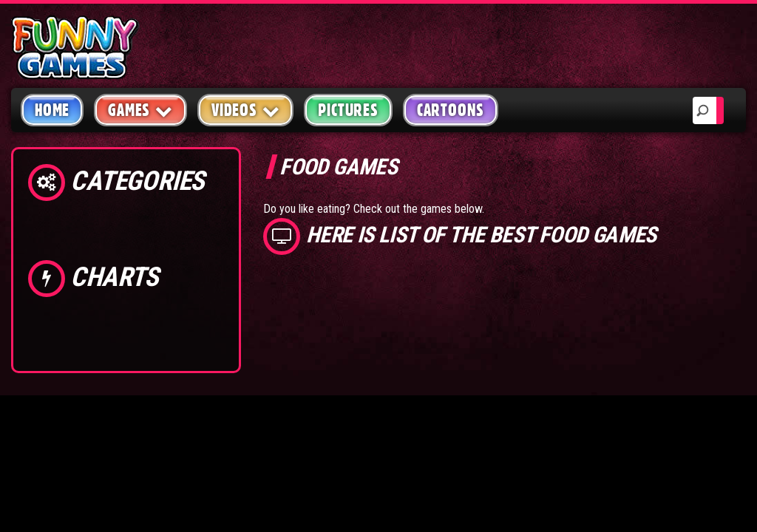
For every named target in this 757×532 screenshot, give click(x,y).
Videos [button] (246, 110)
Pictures (348, 110)
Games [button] (140, 110)
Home (52, 110)
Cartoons (451, 110)
